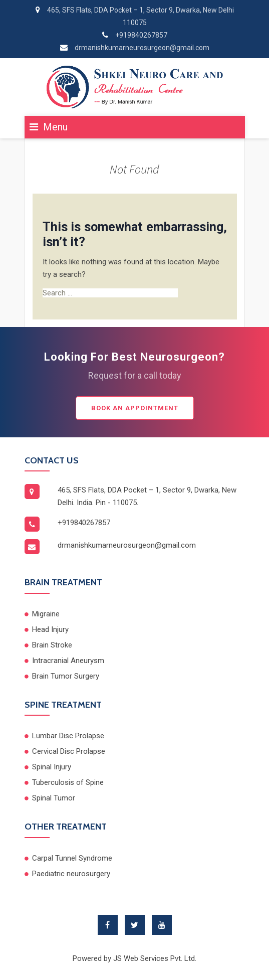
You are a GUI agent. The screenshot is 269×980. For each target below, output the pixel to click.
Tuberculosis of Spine (68, 782)
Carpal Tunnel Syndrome (72, 858)
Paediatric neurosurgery (71, 874)
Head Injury (50, 629)
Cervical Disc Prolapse (69, 751)
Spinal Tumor (54, 798)
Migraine (46, 614)
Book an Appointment (135, 408)
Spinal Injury (52, 767)
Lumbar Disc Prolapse (68, 736)
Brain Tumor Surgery (66, 676)
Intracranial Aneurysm (68, 661)
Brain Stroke (52, 645)
